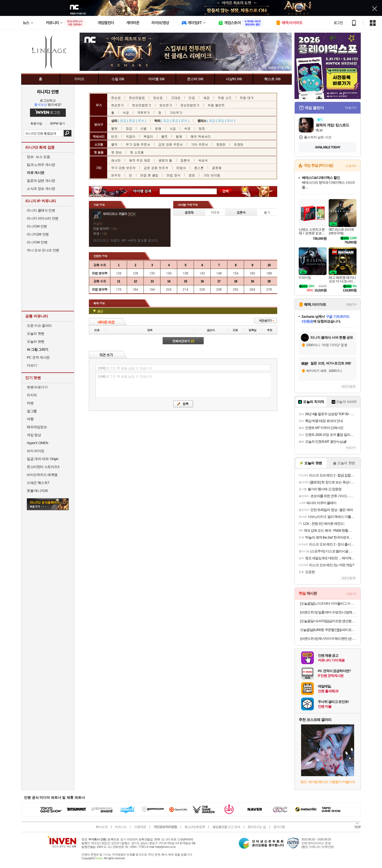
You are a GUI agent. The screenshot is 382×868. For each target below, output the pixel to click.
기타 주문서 (199, 144)
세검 (206, 98)
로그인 (338, 23)
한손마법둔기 (142, 105)
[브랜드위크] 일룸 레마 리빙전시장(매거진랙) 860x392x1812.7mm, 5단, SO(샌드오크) (328, 612)
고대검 (176, 98)
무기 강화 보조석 (123, 168)
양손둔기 (166, 105)
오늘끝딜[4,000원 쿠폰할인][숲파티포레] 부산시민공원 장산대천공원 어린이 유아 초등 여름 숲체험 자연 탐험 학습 (328, 630)
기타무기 (176, 112)
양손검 (158, 98)
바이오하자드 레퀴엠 (42, 475)
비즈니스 (121, 827)
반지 (114, 136)
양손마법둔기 (190, 105)
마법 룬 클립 (149, 175)
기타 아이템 (212, 175)
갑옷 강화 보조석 (156, 168)
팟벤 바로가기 (37, 387)
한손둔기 (118, 105)
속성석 (203, 160)
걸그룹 (32, 411)
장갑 (129, 128)
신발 (144, 128)
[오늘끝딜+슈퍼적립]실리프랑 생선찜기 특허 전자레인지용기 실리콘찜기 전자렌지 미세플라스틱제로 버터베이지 (328, 621)
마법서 (181, 168)
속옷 (187, 128)
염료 (192, 175)
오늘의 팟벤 (36, 341)
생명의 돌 (165, 160)
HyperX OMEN (37, 443)
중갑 (132, 120)
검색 (68, 133)
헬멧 (114, 128)
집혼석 (185, 160)
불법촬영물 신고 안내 (226, 827)
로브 (141, 120)
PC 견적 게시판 (38, 357)
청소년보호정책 (195, 827)
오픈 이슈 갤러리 (39, 326)
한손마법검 (137, 98)
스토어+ (351, 166)
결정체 (217, 168)
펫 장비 (116, 152)
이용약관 (140, 827)
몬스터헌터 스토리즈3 (43, 467)
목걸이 (148, 136)
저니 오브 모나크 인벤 (43, 250)
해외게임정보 (37, 427)
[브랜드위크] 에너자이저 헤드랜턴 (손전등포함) (328, 639)
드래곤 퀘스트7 (38, 483)
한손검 (116, 98)
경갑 (123, 120)
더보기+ (351, 108)
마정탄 (239, 144)
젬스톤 (199, 168)
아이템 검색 (147, 192)
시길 (173, 128)
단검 (192, 98)
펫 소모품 (137, 152)
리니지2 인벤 (48, 92)
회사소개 (102, 827)
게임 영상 (34, 435)
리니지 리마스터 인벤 (43, 218)
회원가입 (36, 124)
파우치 (116, 175)
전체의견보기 (183, 341)
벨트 (164, 136)
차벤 (30, 403)
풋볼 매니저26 (37, 491)
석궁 (126, 112)
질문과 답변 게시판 (41, 181)
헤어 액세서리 (201, 136)
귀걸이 (131, 136)
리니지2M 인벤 (38, 234)
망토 (202, 128)
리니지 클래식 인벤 (41, 210)
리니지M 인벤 (37, 226)
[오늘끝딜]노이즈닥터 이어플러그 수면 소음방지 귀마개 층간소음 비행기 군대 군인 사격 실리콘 (328, 603)
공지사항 (279, 827)
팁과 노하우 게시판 (41, 165)
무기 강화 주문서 (138, 144)
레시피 (116, 160)
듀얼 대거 (247, 98)
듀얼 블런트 (216, 105)
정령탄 (221, 144)
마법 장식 (173, 175)
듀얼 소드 (225, 98)
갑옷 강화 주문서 (171, 144)
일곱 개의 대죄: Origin (43, 459)
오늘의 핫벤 (36, 334)
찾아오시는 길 (257, 827)
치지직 (32, 395)
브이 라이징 (36, 451)
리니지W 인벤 (37, 242)
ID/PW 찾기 (58, 124)
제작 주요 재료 (140, 160)
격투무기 (144, 112)
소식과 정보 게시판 (41, 189)
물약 (114, 144)
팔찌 (179, 136)
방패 (158, 128)
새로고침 (347, 386)
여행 (30, 419)
